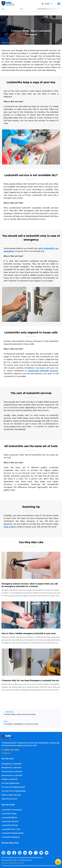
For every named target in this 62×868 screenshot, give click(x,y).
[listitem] (31, 574)
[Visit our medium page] (41, 853)
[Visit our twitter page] (36, 853)
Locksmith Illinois (9, 818)
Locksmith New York (11, 829)
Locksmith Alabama (10, 837)
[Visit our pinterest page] (20, 853)
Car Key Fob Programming (14, 791)
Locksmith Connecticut (12, 810)
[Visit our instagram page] (3, 853)
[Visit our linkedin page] (25, 853)
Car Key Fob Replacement (13, 787)
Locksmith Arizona (10, 821)
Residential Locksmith (11, 768)
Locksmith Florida (10, 825)
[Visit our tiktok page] (30, 853)
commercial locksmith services (43, 371)
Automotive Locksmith (12, 775)
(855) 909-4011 (10, 750)
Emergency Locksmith (12, 764)
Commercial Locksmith (12, 772)
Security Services (9, 799)
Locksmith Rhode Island (12, 833)
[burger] (59, 4)
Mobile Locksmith (9, 779)
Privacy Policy (19, 863)
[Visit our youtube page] (47, 853)
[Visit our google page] (9, 853)
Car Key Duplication (10, 783)
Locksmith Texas (9, 814)
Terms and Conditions (8, 863)
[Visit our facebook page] (14, 853)
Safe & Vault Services (11, 795)
